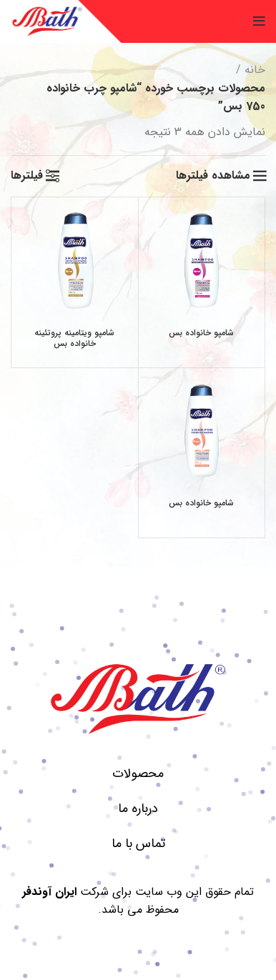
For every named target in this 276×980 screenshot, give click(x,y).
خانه (255, 70)
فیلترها (27, 176)
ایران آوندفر (49, 892)
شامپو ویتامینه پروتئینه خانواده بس (74, 338)
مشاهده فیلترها (213, 176)
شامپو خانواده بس (201, 333)
